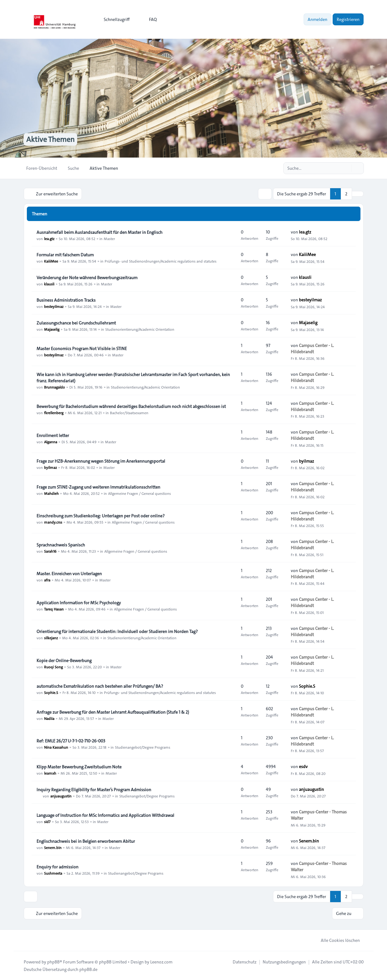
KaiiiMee (51, 261)
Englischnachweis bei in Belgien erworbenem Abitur (86, 841)
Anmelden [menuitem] (318, 19)
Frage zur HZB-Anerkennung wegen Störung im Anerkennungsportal (101, 461)
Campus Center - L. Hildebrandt (312, 349)
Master (109, 239)
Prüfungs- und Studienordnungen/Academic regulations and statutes (161, 261)
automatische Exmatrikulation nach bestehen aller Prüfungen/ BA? (100, 686)
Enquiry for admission (57, 867)
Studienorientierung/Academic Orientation (140, 329)
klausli (49, 284)
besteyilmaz (54, 306)
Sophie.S (51, 692)
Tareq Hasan (54, 609)
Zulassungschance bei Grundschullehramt (76, 323)
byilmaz (50, 467)
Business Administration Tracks (66, 300)
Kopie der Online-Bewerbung (64, 661)
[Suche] (346, 168)
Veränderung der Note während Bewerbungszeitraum (87, 278)
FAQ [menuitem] (149, 19)
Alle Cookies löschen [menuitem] (336, 940)
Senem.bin (53, 847)
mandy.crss (53, 522)
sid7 (47, 822)
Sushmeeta (53, 873)
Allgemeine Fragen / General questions (139, 493)
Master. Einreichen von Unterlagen (69, 574)
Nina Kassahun (56, 747)
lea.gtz (49, 239)
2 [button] (346, 194)
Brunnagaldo (55, 387)
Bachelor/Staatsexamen (129, 413)
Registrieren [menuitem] (348, 19)
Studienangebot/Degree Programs (143, 747)
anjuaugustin (61, 796)
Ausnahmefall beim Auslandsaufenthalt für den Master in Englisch (99, 232)
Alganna (51, 442)
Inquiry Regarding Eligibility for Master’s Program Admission (94, 790)
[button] (358, 194)
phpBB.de (88, 969)
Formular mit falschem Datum (65, 255)
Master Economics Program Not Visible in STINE (82, 349)
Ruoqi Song (53, 667)
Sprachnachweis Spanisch (61, 545)
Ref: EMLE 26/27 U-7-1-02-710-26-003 (71, 741)
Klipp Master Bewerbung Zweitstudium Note (79, 767)
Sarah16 (50, 551)
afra (47, 580)
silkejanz (51, 638)
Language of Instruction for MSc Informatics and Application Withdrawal (105, 815)
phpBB (53, 962)
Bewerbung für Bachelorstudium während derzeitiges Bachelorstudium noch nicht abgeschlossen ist (131, 406)
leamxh (50, 773)
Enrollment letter (53, 435)
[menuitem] (114, 19)
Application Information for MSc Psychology (79, 603)
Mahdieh (51, 493)
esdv (303, 766)
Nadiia (49, 718)
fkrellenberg (54, 413)
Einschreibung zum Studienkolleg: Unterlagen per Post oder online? (101, 516)
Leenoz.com (161, 962)
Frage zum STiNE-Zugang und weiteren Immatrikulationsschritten (98, 487)
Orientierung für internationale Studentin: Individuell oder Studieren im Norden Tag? (117, 631)
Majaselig (52, 329)
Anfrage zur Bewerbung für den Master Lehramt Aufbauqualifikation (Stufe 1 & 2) (113, 712)
